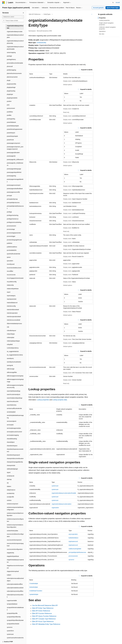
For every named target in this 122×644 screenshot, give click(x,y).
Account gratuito (98, 8)
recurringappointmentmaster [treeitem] (15, 278)
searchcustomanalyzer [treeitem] (14, 394)
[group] (61, 495)
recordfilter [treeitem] (10, 271)
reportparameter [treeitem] (12, 299)
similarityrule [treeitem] (11, 476)
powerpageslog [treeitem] (11, 176)
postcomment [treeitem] (11, 108)
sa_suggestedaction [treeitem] (13, 351)
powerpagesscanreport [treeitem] (14, 185)
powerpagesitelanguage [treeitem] (14, 169)
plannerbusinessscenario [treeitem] (14, 73)
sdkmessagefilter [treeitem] (12, 372)
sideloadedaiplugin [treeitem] (12, 469)
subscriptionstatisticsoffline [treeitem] (15, 584)
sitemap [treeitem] (9, 479)
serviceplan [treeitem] (10, 425)
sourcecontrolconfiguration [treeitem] (15, 549)
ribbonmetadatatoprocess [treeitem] (14, 324)
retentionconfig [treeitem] (11, 306)
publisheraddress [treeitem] (12, 247)
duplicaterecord (73, 541)
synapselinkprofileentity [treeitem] (14, 617)
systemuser (55, 486)
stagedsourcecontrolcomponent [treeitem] (15, 567)
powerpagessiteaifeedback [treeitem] (15, 189)
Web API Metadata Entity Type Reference (46, 624)
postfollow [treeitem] (10, 112)
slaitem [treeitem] (9, 486)
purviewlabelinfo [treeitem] (12, 250)
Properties (102, 18)
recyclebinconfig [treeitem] (12, 282)
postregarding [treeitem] (11, 119)
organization (55, 508)
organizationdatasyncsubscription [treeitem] (15, 36)
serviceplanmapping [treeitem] (13, 435)
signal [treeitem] (9, 472)
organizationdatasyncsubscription (62, 504)
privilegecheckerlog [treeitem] (13, 215)
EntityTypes (47, 14)
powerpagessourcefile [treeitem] (13, 192)
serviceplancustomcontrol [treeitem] (14, 432)
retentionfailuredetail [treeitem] (13, 310)
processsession (73, 556)
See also (102, 34)
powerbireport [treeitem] (11, 133)
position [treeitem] (9, 101)
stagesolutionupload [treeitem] (13, 571)
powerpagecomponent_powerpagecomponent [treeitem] (15, 148)
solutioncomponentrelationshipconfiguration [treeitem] (15, 526)
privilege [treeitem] (9, 212)
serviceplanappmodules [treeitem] (14, 428)
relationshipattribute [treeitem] (13, 289)
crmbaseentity (41, 43)
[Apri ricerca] (113, 3)
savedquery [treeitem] (10, 358)
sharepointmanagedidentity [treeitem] (15, 462)
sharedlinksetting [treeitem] (12, 439)
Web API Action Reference (41, 611)
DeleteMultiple (34, 587)
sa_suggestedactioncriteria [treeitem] (15, 355)
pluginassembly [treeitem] (11, 84)
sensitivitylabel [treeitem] (11, 412)
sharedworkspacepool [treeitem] (13, 455)
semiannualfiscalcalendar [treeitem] (14, 408)
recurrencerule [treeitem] (11, 275)
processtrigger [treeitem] (11, 236)
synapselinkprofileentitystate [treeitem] (15, 620)
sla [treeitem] (8, 483)
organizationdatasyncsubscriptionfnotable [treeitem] (15, 48)
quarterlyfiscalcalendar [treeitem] (14, 254)
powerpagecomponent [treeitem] (13, 143)
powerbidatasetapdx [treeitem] (13, 126)
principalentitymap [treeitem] (12, 199)
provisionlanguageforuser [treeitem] (14, 240)
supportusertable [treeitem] (12, 601)
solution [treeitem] (9, 500)
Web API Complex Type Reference (44, 619)
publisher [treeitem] (10, 243)
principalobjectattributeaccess (77, 552)
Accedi (118, 2)
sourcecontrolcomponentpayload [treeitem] (15, 545)
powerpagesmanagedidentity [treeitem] (15, 180)
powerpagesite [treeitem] (11, 156)
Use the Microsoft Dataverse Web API (45, 605)
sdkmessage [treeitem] (11, 369)
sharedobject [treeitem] (11, 442)
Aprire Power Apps (113, 8)
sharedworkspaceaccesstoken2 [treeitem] (15, 450)
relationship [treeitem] (10, 285)
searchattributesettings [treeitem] (14, 391)
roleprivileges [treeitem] (11, 334)
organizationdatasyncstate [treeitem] (15, 32)
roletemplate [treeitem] (11, 337)
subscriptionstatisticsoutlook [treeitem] (15, 588)
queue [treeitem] (9, 257)
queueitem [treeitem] (10, 261)
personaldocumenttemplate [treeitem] (15, 63)
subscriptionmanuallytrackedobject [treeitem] (15, 580)
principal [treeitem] (9, 196)
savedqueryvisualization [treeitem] (14, 362)
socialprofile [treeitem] (10, 497)
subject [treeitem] (9, 575)
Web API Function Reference (42, 613)
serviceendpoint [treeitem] (12, 421)
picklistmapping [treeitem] (11, 70)
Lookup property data (60, 400)
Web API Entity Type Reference (43, 608)
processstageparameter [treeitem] (14, 233)
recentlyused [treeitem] (11, 264)
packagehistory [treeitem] (11, 59)
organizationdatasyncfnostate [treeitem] (15, 27)
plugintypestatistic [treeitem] (12, 98)
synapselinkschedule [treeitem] (13, 624)
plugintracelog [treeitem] (11, 91)
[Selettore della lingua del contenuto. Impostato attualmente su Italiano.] (7, 641)
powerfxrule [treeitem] (10, 140)
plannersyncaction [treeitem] (12, 77)
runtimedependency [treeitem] (13, 348)
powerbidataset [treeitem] (11, 122)
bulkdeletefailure (73, 538)
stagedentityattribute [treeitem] (13, 556)
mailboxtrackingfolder (75, 549)
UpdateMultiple (34, 594)
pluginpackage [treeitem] (11, 87)
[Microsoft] (4, 3)
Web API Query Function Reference (44, 616)
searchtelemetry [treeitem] (12, 405)
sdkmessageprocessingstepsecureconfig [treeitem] (15, 386)
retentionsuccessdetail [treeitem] (13, 320)
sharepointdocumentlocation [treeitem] (15, 458)
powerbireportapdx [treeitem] (12, 136)
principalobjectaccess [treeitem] (13, 203)
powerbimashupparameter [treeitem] (15, 129)
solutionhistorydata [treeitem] (12, 531)
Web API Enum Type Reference (43, 621)
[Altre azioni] (92, 14)
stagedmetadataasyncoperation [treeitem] (15, 561)
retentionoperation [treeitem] (12, 313)
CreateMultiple (34, 583)
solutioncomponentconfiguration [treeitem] (15, 520)
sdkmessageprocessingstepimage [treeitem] (15, 381)
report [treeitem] (9, 292)
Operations (102, 31)
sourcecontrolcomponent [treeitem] (14, 540)
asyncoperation (73, 534)
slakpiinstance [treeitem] (11, 490)
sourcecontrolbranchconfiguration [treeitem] (15, 535)
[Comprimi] (23, 13)
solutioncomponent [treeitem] (12, 504)
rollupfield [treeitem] (10, 344)
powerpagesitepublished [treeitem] (14, 172)
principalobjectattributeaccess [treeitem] (15, 207)
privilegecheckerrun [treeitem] (13, 219)
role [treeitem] (8, 327)
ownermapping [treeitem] (11, 52)
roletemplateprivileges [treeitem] (13, 341)
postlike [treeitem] (9, 115)
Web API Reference (35, 14)
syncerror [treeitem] (10, 627)
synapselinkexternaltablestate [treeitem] (15, 609)
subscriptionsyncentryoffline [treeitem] (15, 591)
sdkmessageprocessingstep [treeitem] (15, 376)
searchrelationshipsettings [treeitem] (15, 398)
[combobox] (13, 17)
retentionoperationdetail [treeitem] (14, 317)
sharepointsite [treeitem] (11, 465)
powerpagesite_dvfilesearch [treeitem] (15, 160)
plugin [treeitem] (9, 80)
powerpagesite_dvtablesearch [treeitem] (15, 164)
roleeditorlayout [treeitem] (11, 331)
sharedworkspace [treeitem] (12, 446)
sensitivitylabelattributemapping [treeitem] (15, 417)
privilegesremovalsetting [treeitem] (14, 222)
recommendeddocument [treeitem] (14, 268)
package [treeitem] (9, 56)
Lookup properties (43, 400)
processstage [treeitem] (11, 229)
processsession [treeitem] (11, 226)
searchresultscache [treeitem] (13, 401)
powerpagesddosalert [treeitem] (13, 153)
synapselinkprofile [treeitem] (12, 613)
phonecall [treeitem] (10, 66)
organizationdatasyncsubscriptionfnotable (64, 493)
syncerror (71, 560)
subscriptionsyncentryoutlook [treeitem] (15, 596)
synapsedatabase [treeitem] (12, 604)
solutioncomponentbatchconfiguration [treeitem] (15, 514)
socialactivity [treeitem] (11, 493)
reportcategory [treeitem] (11, 296)
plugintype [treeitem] (10, 94)
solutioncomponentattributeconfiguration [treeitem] (15, 509)
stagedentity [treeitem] (10, 553)
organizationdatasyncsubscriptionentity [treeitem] (15, 42)
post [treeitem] (8, 105)
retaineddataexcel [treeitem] (12, 303)
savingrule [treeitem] (10, 365)
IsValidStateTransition (36, 591)
